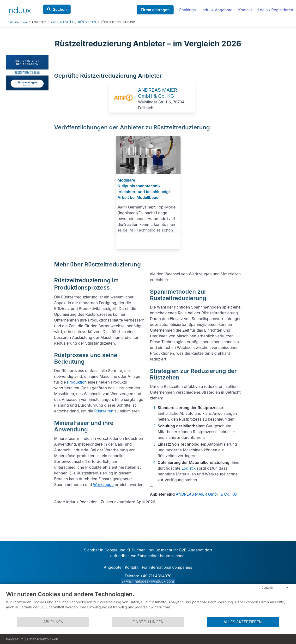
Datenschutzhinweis (43, 639)
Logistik (189, 468)
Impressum (15, 639)
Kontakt (245, 10)
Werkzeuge (103, 485)
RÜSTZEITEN (87, 22)
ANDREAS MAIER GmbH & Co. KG (158, 93)
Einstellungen (148, 622)
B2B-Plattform (17, 22)
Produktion (77, 382)
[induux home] (19, 9)
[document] (148, 604)
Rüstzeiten (104, 411)
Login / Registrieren (275, 10)
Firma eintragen (155, 10)
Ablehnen (53, 622)
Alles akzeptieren (243, 622)
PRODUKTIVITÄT (62, 22)
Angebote (113, 567)
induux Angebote (217, 10)
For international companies (167, 567)
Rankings (188, 10)
